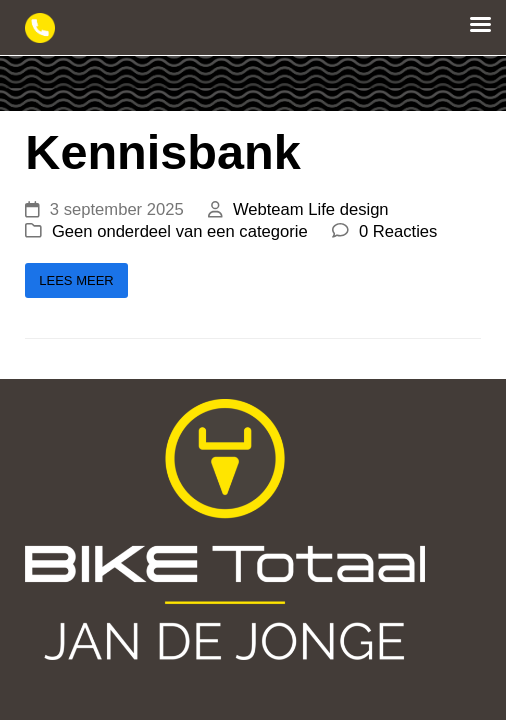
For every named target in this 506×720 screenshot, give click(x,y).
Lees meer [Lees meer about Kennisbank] (76, 280)
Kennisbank (162, 152)
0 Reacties (398, 231)
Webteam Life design (311, 209)
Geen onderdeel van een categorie (180, 231)
